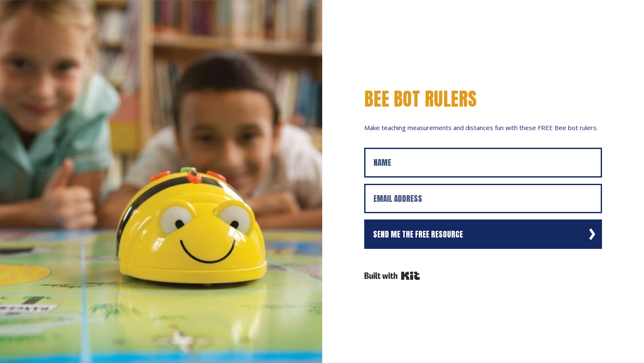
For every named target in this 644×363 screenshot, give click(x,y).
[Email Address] (483, 199)
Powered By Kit (392, 276)
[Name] (483, 163)
